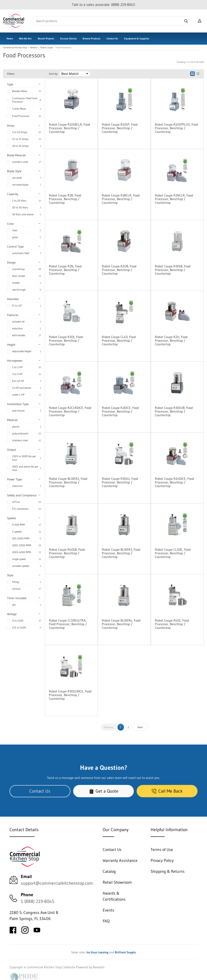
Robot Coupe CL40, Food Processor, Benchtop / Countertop (119, 340)
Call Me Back (167, 791)
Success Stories (68, 38)
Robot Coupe (47, 48)
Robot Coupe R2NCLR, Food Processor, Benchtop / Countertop (174, 199)
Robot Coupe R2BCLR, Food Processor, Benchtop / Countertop (121, 199)
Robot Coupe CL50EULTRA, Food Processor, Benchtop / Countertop (68, 624)
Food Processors (63, 48)
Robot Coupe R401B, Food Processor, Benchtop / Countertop (67, 553)
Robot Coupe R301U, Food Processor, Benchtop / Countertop (120, 482)
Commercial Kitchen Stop (15, 48)
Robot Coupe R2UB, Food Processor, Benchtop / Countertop (119, 270)
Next (140, 727)
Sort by (53, 74)
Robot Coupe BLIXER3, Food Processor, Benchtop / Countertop (121, 553)
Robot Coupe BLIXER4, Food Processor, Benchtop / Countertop (121, 624)
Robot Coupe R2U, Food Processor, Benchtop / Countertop (171, 340)
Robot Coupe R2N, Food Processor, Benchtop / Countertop (65, 270)
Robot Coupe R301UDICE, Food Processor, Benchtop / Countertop (70, 695)
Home (10, 38)
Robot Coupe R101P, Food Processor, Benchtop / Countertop (120, 128)
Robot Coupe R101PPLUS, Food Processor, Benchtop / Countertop (176, 128)
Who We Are (25, 38)
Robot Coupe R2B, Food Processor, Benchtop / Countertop (65, 199)
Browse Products (92, 38)
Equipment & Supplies (137, 38)
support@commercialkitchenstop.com (57, 883)
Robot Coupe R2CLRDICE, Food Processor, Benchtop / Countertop (70, 411)
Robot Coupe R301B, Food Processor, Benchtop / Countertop (173, 270)
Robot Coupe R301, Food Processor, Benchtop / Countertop (66, 340)
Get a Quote (104, 791)
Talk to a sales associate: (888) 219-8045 (103, 5)
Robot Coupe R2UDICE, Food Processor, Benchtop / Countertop (174, 482)
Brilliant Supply (125, 952)
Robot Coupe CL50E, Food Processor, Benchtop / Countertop (173, 553)
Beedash (99, 967)
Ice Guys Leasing (97, 952)
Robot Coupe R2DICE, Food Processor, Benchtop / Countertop (120, 411)
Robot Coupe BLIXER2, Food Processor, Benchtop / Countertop (68, 482)
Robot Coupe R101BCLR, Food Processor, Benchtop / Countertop (70, 128)
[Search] (112, 21)
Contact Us (112, 38)
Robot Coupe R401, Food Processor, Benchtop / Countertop (172, 624)
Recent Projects (46, 38)
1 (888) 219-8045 (37, 901)
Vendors (34, 48)
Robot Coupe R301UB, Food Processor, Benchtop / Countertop (174, 411)
